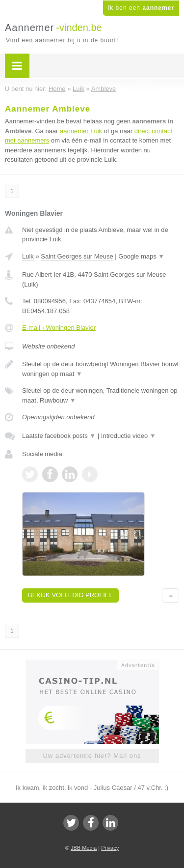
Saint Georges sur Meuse (77, 256)
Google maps (141, 256)
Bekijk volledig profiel (70, 595)
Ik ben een (141, 8)
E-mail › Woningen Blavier (59, 328)
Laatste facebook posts (59, 436)
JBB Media (84, 848)
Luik (28, 256)
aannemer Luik (81, 131)
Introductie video (129, 436)
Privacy (110, 848)
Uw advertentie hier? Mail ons (92, 756)
